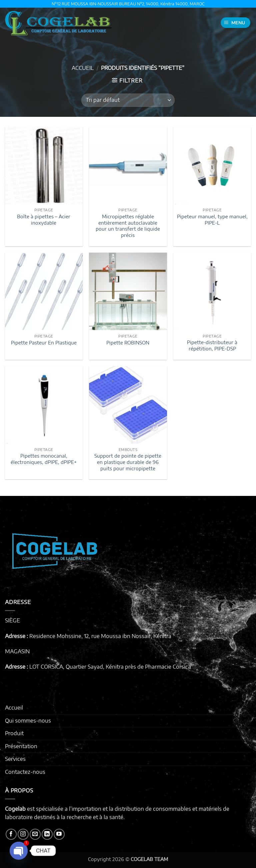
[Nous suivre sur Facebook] (11, 834)
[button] (236, 23)
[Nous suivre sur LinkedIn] (47, 834)
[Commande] (128, 100)
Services (15, 759)
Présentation (21, 746)
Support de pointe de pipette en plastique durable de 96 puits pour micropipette (128, 462)
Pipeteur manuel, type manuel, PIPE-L (212, 219)
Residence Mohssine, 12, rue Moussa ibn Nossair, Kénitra (100, 636)
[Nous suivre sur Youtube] (59, 834)
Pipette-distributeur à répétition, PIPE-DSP (212, 345)
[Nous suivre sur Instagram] (23, 834)
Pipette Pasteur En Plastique (44, 342)
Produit (14, 733)
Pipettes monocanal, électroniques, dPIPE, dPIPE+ (44, 459)
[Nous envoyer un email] (35, 834)
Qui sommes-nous (28, 721)
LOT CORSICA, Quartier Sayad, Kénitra (76, 667)
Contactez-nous (25, 772)
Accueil (83, 68)
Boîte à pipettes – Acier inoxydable (44, 219)
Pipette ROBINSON (128, 342)
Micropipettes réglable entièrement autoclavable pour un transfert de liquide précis (128, 226)
